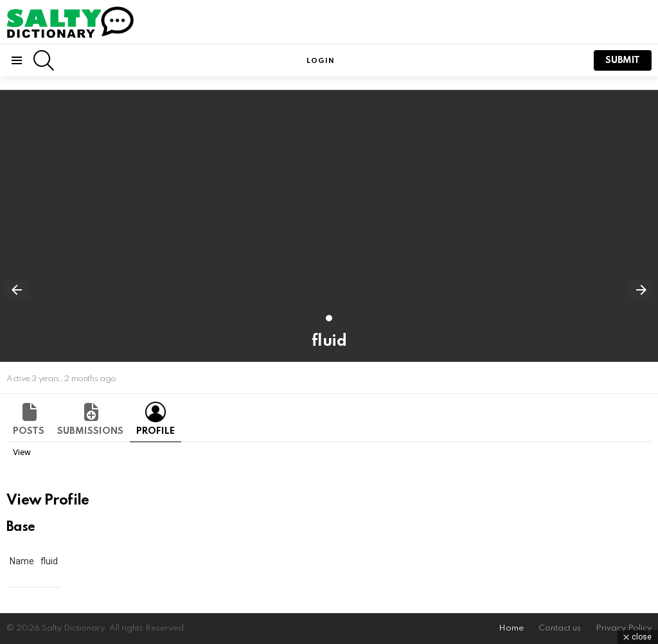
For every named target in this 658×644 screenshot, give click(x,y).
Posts (29, 431)
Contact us (560, 628)
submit (623, 60)
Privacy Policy (624, 628)
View (22, 452)
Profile (156, 431)
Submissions (90, 431)
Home (511, 628)
